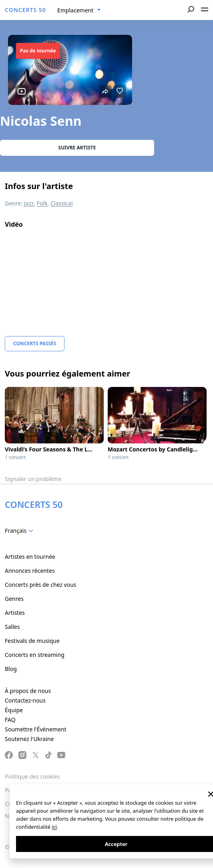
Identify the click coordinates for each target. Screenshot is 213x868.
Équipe (14, 710)
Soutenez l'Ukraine (29, 739)
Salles (12, 627)
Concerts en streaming (35, 655)
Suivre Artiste (77, 148)
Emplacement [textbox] (75, 10)
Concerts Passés (35, 343)
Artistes (15, 613)
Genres (14, 599)
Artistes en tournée (30, 557)
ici (54, 827)
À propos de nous (28, 691)
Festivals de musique (32, 641)
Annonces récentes (30, 571)
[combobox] (79, 10)
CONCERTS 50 (25, 10)
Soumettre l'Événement (36, 729)
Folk (42, 203)
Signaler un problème (33, 479)
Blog (11, 669)
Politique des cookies (32, 776)
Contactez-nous (25, 700)
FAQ (10, 720)
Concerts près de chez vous (41, 585)
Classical (62, 203)
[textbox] (21, 531)
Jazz (29, 203)
